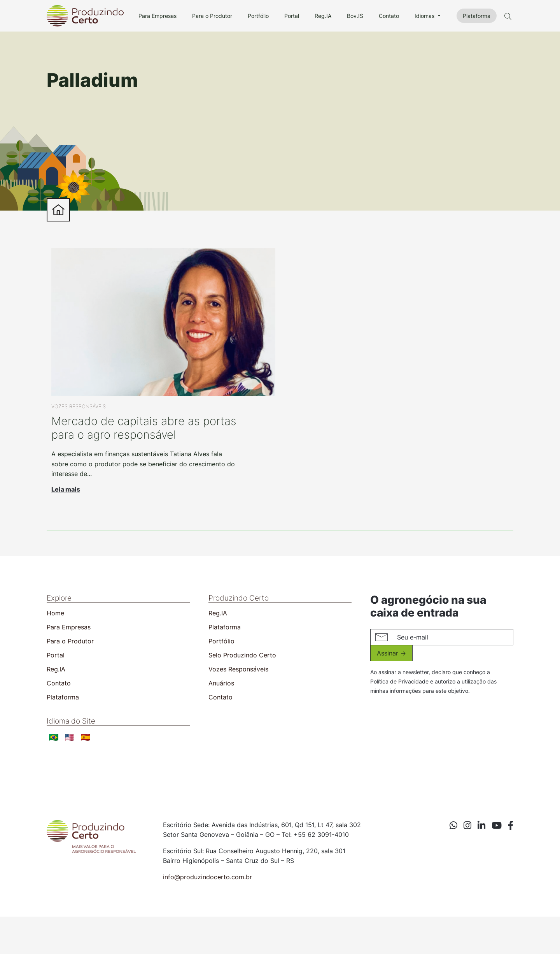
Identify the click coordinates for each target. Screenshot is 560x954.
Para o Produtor (212, 16)
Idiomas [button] (425, 16)
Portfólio (258, 16)
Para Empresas (157, 16)
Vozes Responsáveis (238, 669)
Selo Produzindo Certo (242, 655)
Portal (292, 16)
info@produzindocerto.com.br (207, 877)
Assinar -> (391, 653)
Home (55, 613)
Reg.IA (323, 16)
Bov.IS (355, 16)
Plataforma (477, 16)
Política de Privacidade (399, 681)
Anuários (221, 683)
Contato (389, 16)
